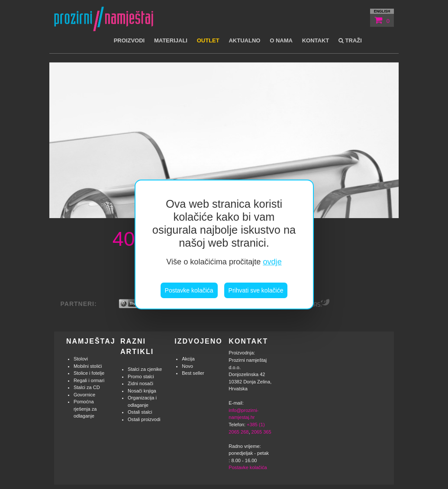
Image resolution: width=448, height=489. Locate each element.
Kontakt (316, 40)
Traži (350, 40)
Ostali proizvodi (144, 419)
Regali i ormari (89, 380)
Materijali (171, 40)
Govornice (84, 395)
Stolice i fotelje (89, 373)
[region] (224, 244)
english (382, 11)
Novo (187, 366)
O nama (281, 40)
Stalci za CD (87, 387)
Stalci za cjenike (145, 369)
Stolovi (81, 359)
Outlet (208, 40)
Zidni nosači (140, 383)
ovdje (272, 262)
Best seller (193, 373)
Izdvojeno (198, 341)
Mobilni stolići (88, 366)
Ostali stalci (140, 412)
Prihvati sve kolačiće (256, 290)
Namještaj (91, 341)
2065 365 (261, 432)
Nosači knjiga (142, 391)
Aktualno (244, 40)
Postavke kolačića (189, 290)
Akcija (188, 359)
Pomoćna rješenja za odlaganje (85, 409)
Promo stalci (141, 376)
